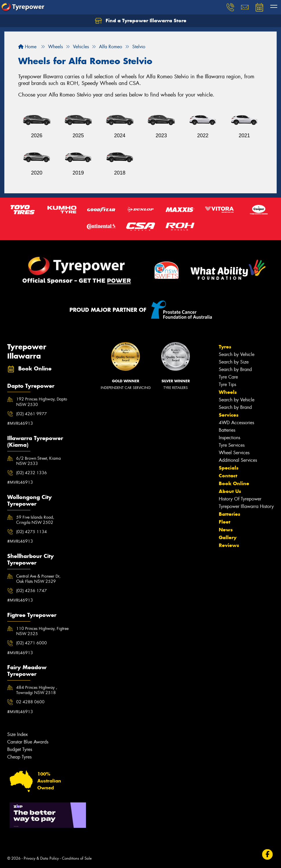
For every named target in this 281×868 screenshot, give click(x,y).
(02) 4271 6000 (32, 643)
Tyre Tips (227, 384)
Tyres (225, 347)
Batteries (227, 430)
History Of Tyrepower (240, 499)
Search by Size (234, 362)
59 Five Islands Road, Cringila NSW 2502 (35, 520)
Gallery (228, 537)
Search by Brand (235, 369)
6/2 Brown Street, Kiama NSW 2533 (38, 461)
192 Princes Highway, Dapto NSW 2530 (42, 402)
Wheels (228, 392)
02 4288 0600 (30, 702)
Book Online (234, 483)
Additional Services (238, 460)
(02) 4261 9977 (32, 414)
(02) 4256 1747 (32, 591)
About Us (230, 491)
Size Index (18, 734)
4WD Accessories (236, 423)
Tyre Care (228, 377)
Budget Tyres (20, 749)
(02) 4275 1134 (32, 532)
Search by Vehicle (237, 354)
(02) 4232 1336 (32, 473)
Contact (228, 476)
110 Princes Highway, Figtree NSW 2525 (42, 631)
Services (229, 415)
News (226, 530)
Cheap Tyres (19, 757)
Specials (229, 468)
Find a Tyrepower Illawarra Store (141, 21)
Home (27, 47)
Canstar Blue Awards (28, 742)
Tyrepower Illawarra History (246, 506)
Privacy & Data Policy (41, 858)
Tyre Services (232, 445)
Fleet (225, 522)
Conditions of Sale (77, 858)
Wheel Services (234, 453)
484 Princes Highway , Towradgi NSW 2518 (37, 690)
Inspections (229, 438)
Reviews (229, 545)
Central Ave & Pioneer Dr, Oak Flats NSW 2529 (38, 579)
